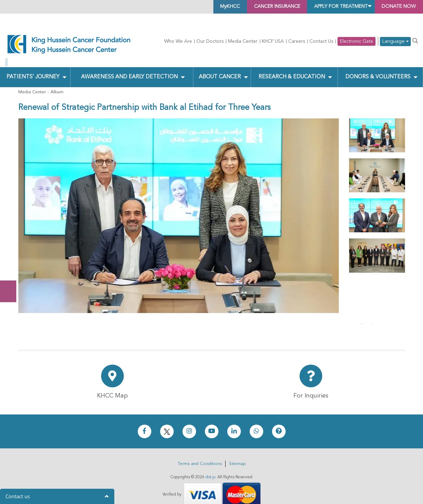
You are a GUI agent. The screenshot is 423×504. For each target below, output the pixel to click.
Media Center (243, 41)
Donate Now (12, 239)
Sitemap (237, 454)
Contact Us (321, 41)
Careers (297, 41)
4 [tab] (392, 314)
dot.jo (210, 468)
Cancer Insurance (255, 7)
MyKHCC (201, 7)
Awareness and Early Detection (129, 67)
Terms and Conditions (200, 454)
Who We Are (178, 41)
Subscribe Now (12, 266)
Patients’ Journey (33, 67)
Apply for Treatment (329, 7)
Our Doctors (210, 41)
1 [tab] (362, 314)
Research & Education (291, 67)
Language (395, 42)
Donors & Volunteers (377, 67)
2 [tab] (372, 314)
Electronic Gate (357, 41)
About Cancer (219, 67)
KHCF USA (273, 41)
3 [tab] (382, 314)
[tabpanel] (377, 125)
